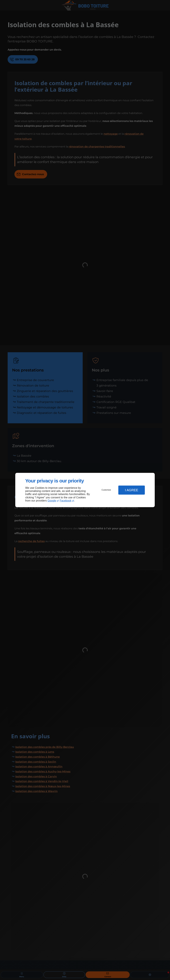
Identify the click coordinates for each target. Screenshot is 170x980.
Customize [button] (106, 490)
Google (52, 501)
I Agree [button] (131, 490)
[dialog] (85, 490)
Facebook (66, 501)
